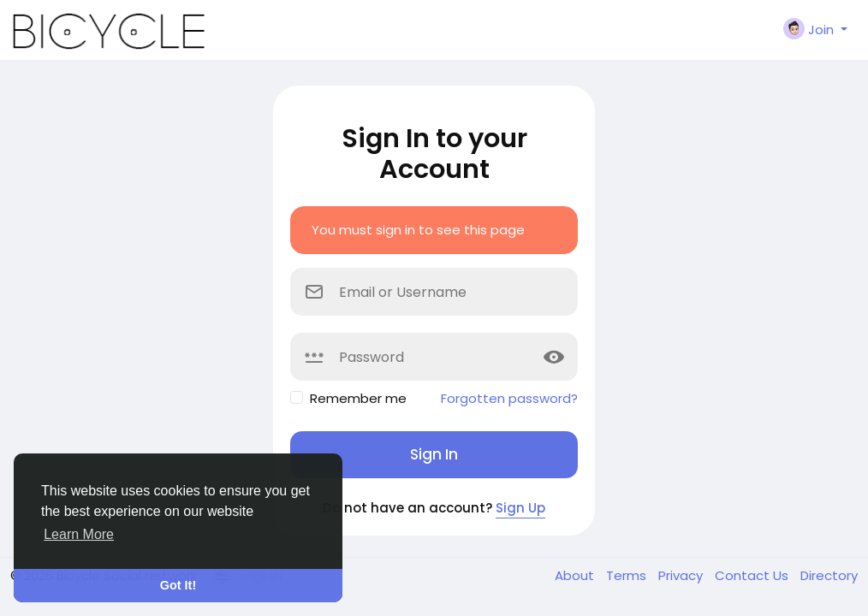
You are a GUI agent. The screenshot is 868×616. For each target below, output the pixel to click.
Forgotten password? (509, 398)
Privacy (682, 575)
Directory (829, 575)
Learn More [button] (79, 534)
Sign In (434, 454)
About (576, 575)
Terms (628, 575)
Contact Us (753, 575)
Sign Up (520, 508)
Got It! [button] (178, 585)
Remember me (358, 398)
